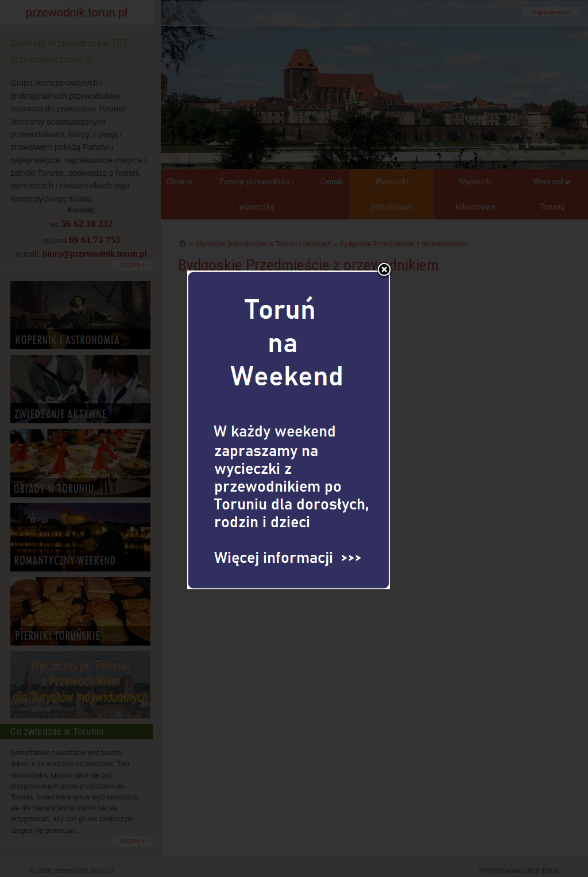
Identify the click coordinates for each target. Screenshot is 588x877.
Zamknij (384, 252)
